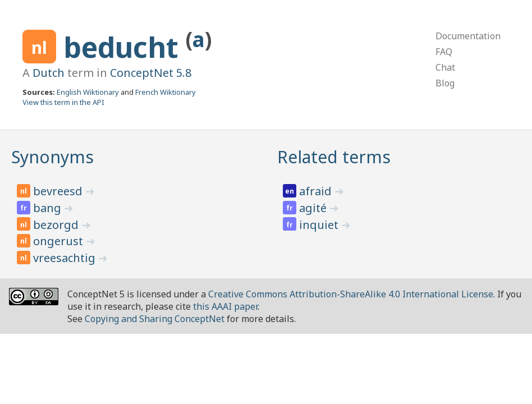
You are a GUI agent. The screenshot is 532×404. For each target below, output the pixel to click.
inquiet (320, 225)
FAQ (444, 52)
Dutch (49, 73)
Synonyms (52, 157)
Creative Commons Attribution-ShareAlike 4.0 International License (351, 294)
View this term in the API (63, 102)
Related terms (334, 157)
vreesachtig (66, 258)
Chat (445, 67)
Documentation (468, 36)
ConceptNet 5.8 (151, 73)
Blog (445, 83)
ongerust (59, 241)
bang (49, 208)
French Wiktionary (166, 92)
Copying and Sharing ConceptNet (155, 319)
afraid (317, 191)
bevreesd (59, 191)
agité (314, 208)
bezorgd (57, 225)
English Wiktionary (88, 92)
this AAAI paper (225, 306)
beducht (125, 47)
